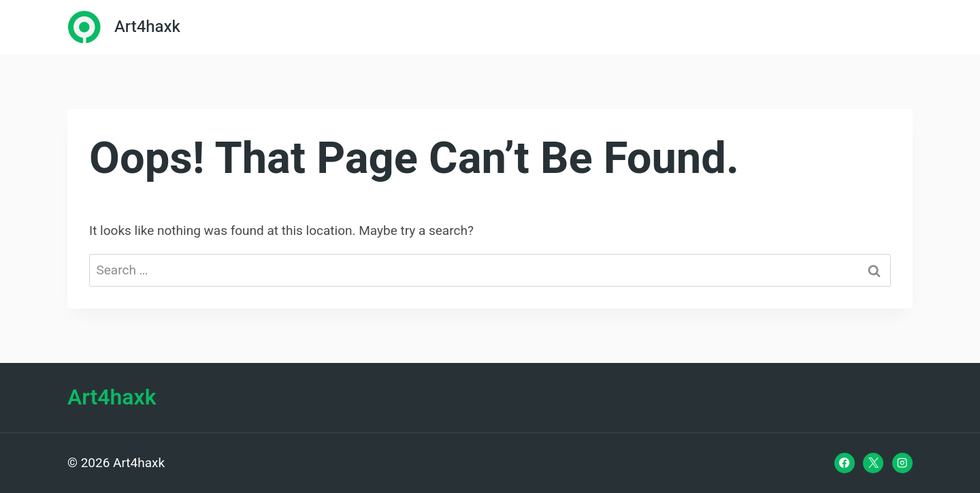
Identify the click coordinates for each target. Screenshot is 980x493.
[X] (873, 463)
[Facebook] (845, 463)
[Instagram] (902, 463)
